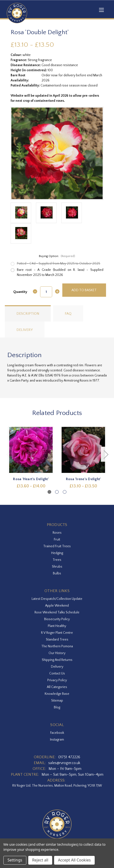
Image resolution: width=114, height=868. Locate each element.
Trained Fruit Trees (57, 546)
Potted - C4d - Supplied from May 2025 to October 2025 (59, 264)
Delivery (25, 330)
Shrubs (57, 567)
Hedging (57, 553)
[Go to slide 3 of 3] (65, 492)
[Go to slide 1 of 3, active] (49, 492)
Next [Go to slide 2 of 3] (106, 454)
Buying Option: (57, 256)
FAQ (68, 314)
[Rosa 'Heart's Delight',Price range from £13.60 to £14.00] (31, 450)
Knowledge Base (57, 694)
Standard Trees (57, 640)
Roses (57, 533)
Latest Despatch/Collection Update (57, 599)
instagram (57, 740)
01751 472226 (69, 757)
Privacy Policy (57, 680)
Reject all (40, 860)
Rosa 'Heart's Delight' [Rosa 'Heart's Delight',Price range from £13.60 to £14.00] (31, 479)
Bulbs (57, 573)
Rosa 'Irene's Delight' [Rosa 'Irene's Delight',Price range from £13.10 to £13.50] (83, 479)
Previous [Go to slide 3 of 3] (8, 454)
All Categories (57, 687)
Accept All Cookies (74, 860)
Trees (57, 560)
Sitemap (57, 701)
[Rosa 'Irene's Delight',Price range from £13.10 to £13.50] (83, 450)
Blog (57, 707)
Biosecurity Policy (57, 619)
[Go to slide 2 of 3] (57, 492)
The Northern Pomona (57, 646)
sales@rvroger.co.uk (64, 763)
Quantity (20, 292)
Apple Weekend (57, 606)
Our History (57, 653)
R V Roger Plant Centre (57, 633)
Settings (15, 860)
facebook (57, 733)
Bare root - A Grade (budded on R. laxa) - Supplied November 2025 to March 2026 (60, 272)
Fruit (57, 540)
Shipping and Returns (57, 660)
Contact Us (57, 673)
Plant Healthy (57, 626)
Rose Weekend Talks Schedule (57, 612)
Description (28, 314)
